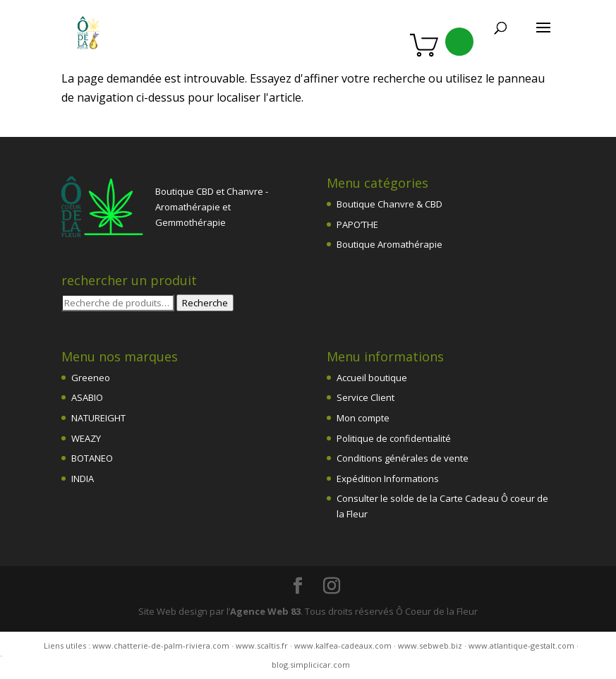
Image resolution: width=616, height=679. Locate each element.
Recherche (205, 303)
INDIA (83, 479)
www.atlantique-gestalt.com (521, 645)
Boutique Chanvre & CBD (389, 204)
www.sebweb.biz (430, 645)
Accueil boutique (372, 378)
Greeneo (91, 378)
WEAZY (86, 438)
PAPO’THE (357, 224)
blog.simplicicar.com (311, 665)
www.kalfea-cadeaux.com (343, 645)
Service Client (366, 397)
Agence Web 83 (265, 611)
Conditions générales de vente (403, 458)
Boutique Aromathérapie (389, 244)
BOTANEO (92, 458)
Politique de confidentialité (394, 438)
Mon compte (363, 418)
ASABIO (87, 397)
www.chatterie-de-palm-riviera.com (161, 645)
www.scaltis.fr (262, 645)
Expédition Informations (388, 479)
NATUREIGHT (98, 418)
